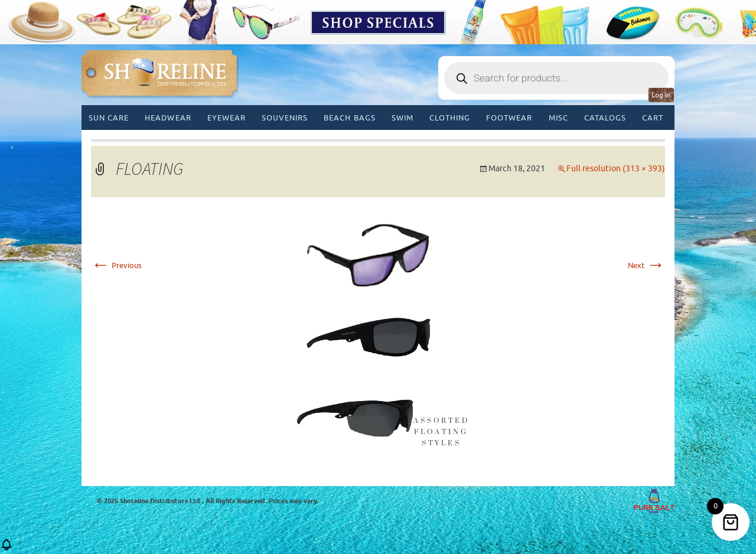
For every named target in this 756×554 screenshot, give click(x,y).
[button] (6, 548)
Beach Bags (349, 118)
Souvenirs (285, 118)
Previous (116, 265)
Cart (653, 118)
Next (646, 265)
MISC (558, 118)
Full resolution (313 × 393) (616, 169)
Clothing (450, 118)
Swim (403, 118)
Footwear (509, 118)
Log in (661, 95)
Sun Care (109, 118)
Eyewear (227, 118)
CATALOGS (605, 118)
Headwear (168, 118)
